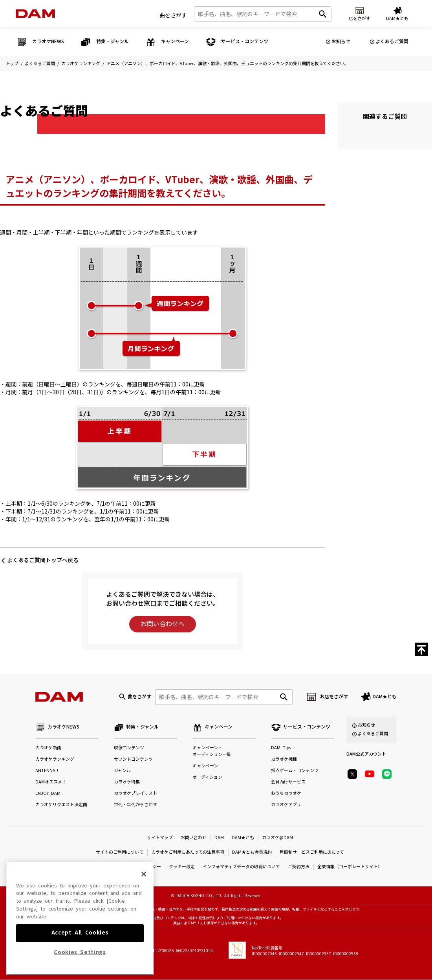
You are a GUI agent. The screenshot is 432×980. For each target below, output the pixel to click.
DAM (219, 838)
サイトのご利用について (120, 852)
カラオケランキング (81, 64)
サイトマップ (160, 838)
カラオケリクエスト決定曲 (61, 805)
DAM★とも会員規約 (252, 852)
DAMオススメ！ (51, 782)
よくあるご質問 (392, 42)
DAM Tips (281, 748)
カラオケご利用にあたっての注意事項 (188, 852)
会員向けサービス (288, 782)
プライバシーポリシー (139, 867)
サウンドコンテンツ (133, 760)
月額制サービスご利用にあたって (312, 852)
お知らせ (341, 42)
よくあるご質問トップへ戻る (43, 560)
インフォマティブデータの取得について (241, 867)
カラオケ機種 (284, 760)
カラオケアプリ (286, 805)
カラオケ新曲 (48, 748)
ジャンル (122, 771)
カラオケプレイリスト (135, 794)
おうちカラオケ (286, 794)
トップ (12, 64)
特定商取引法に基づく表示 (84, 867)
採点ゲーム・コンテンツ (295, 771)
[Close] (144, 930)
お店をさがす (334, 697)
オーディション (207, 778)
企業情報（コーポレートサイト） (350, 867)
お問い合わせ (194, 838)
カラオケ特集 (127, 782)
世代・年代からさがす (135, 805)
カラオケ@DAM (277, 838)
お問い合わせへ (163, 624)
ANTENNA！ (48, 771)
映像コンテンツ (129, 748)
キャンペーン (205, 766)
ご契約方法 (299, 867)
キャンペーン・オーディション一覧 (212, 752)
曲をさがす (173, 15)
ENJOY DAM (48, 794)
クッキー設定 (182, 867)
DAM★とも (385, 697)
